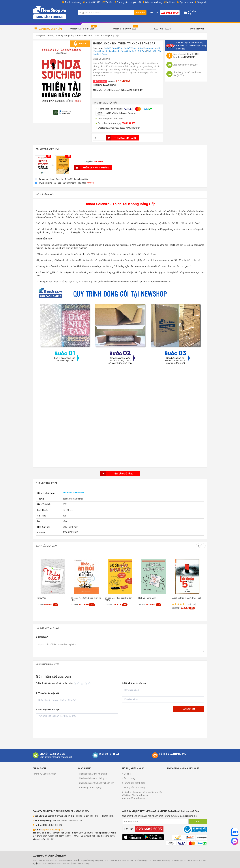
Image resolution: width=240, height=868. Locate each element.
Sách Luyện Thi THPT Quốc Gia (45, 861)
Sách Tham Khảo (44, 864)
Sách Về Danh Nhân (133, 48)
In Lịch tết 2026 (93, 2)
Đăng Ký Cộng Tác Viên (45, 774)
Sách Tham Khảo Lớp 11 (82, 864)
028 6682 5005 (170, 13)
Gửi (198, 822)
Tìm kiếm (140, 13)
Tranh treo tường (73, 2)
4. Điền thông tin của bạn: (135, 683)
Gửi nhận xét (189, 709)
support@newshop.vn (53, 830)
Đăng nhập (201, 2)
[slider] (82, 684)
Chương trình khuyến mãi (129, 2)
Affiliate (170, 2)
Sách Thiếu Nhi (197, 29)
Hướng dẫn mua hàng (134, 788)
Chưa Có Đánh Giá (102, 59)
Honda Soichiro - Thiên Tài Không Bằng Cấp (98, 36)
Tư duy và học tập (153, 48)
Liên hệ (127, 774)
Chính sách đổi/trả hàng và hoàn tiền (97, 783)
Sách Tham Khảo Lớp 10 (68, 861)
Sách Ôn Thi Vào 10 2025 (124, 29)
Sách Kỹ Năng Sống (65, 36)
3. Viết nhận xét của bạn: (48, 710)
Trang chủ (40, 36)
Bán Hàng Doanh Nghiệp (91, 788)
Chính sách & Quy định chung (93, 774)
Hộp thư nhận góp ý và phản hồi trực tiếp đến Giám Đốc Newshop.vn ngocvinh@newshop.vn (142, 795)
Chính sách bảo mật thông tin (93, 778)
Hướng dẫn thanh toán (135, 783)
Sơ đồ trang (129, 778)
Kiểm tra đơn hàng (153, 2)
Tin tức (109, 2)
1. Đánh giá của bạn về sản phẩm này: (54, 683)
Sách (50, 36)
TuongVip (83, 861)
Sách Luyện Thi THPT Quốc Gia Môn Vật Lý (156, 861)
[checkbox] (62, 179)
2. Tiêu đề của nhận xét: (48, 693)
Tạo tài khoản (185, 2)
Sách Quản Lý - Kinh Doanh (107, 51)
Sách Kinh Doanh (163, 29)
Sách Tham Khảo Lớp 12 (62, 864)
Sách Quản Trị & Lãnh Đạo (133, 51)
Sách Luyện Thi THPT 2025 (82, 29)
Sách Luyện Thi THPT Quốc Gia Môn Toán (121, 861)
